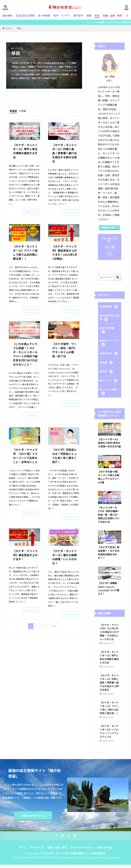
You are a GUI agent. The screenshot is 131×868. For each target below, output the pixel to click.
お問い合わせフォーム (33, 816)
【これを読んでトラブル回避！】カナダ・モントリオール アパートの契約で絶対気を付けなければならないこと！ (26, 354)
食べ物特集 (108, 330)
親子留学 (110, 354)
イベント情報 (109, 391)
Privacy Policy (81, 857)
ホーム (23, 847)
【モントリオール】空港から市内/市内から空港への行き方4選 (109, 443)
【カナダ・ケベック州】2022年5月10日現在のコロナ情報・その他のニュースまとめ (109, 632)
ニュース (110, 381)
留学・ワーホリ (110, 343)
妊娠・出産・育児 (57, 847)
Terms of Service (104, 857)
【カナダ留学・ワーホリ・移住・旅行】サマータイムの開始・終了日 (64, 350)
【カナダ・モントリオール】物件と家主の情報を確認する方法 (25, 151)
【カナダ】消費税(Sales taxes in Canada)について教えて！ (109, 588)
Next (54, 626)
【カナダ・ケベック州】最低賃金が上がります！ (25, 555)
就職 (108, 363)
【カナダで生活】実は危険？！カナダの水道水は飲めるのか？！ (109, 553)
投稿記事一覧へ (109, 228)
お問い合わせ (105, 847)
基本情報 (110, 307)
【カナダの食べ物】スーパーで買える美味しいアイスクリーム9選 (109, 477)
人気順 (22, 111)
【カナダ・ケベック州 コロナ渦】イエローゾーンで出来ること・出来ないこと (25, 456)
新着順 (13, 111)
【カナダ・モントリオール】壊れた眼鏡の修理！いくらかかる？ (64, 557)
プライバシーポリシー (82, 847)
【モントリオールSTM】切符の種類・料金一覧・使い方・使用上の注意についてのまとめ (109, 515)
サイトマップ (37, 847)
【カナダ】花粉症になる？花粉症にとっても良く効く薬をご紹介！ (64, 456)
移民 (19, 28)
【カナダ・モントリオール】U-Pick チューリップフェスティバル (109, 731)
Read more (31, 212)
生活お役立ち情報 (109, 318)
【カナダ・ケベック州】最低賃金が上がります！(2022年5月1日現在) (65, 253)
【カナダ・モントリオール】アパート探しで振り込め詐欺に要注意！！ (25, 253)
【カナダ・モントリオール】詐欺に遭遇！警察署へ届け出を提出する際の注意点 (64, 153)
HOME (9, 28)
